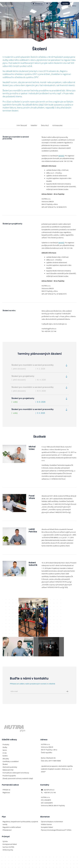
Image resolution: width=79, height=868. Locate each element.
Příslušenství (7, 801)
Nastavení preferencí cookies (39, 860)
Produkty (6, 717)
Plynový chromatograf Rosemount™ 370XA (56, 801)
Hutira (60, 4)
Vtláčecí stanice (46, 796)
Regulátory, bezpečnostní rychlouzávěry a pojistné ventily (20, 794)
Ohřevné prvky (8, 820)
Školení (5, 736)
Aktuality (6, 731)
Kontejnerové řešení (10, 815)
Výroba (5, 812)
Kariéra (5, 728)
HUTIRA (40, 844)
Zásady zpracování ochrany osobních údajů (18, 750)
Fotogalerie (57, 125)
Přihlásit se (33, 4)
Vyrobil (40, 865)
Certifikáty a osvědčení (11, 734)
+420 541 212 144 (50, 764)
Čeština (45, 3)
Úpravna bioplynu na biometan (52, 793)
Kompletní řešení (47, 798)
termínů (61, 155)
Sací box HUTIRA (8, 818)
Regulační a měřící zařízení (12, 798)
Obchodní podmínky (10, 739)
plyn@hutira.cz (49, 761)
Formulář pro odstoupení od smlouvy (16, 745)
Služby (5, 720)
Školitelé (45, 125)
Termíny (34, 125)
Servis (5, 723)
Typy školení (22, 125)
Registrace (6, 764)
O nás (5, 725)
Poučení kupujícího (9, 747)
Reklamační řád (8, 742)
